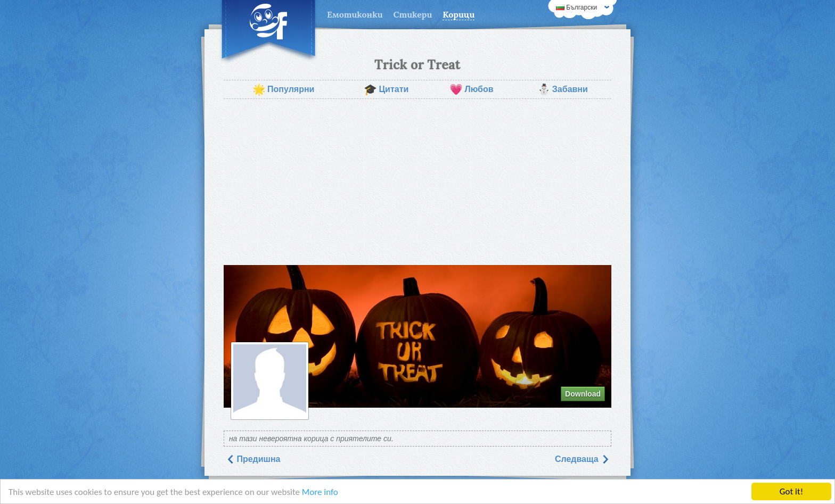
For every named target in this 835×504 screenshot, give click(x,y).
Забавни (563, 89)
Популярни (283, 89)
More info (320, 492)
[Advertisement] (418, 182)
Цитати (386, 89)
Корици (459, 14)
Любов (471, 89)
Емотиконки (355, 14)
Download (583, 394)
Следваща (582, 459)
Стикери (413, 14)
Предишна (253, 459)
